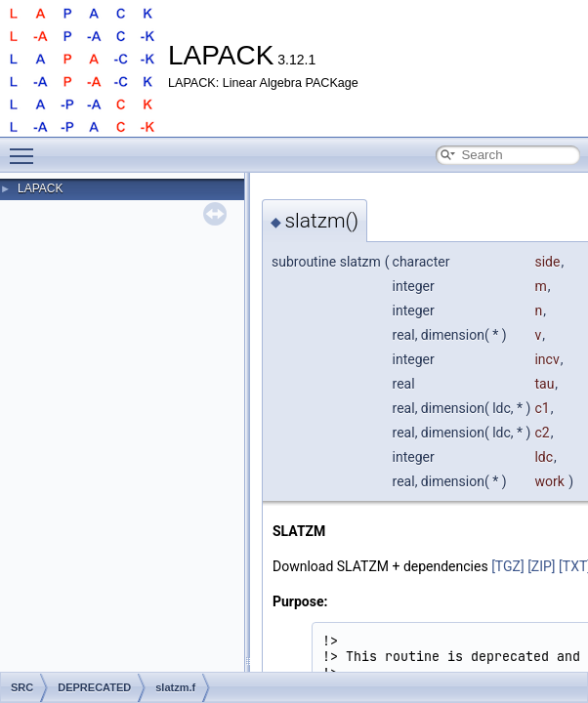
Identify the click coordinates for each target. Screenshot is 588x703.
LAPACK (40, 188)
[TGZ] (508, 566)
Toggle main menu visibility (26, 147)
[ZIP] (541, 566)
